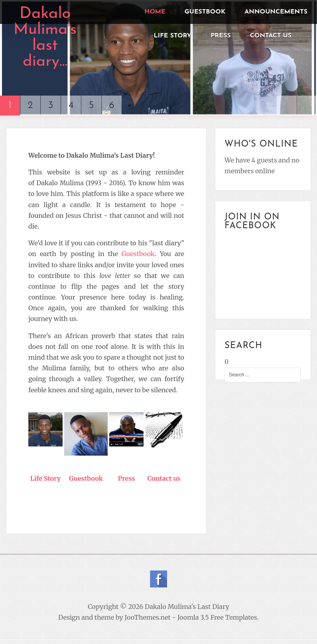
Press (127, 478)
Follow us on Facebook (158, 579)
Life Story (46, 478)
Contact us (164, 478)
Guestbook (138, 254)
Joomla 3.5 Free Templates (217, 617)
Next (307, 106)
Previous (287, 106)
